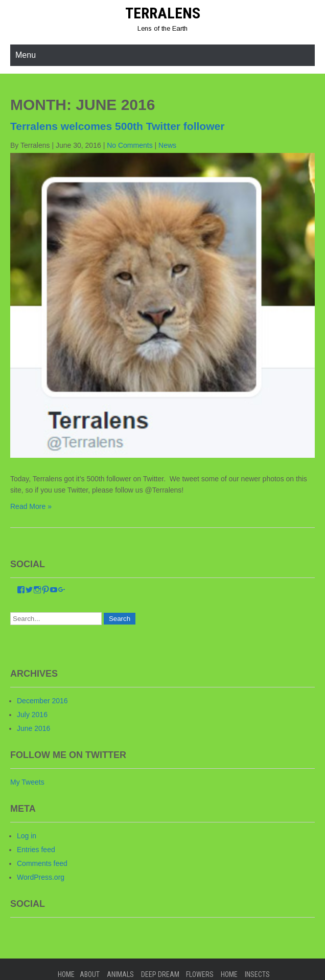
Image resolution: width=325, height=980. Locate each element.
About (90, 974)
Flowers (200, 974)
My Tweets (27, 782)
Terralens (163, 13)
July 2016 (32, 715)
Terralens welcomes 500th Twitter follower (117, 126)
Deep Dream (160, 974)
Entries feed (36, 850)
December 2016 (42, 701)
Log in (27, 836)
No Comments (130, 145)
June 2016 (33, 728)
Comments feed (42, 863)
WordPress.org (41, 877)
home (229, 974)
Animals (120, 974)
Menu (26, 55)
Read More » (31, 506)
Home (66, 974)
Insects (257, 974)
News (167, 145)
